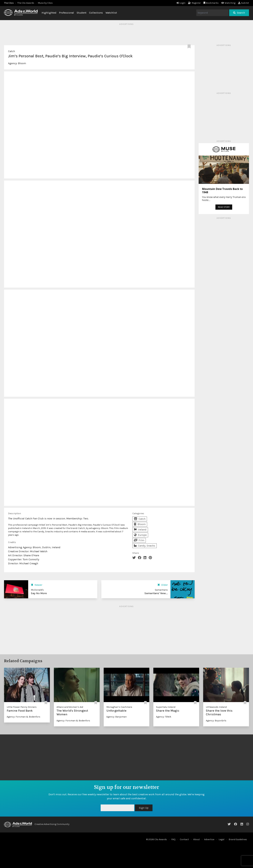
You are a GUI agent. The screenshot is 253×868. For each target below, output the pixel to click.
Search (239, 13)
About (197, 839)
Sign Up (144, 808)
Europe (140, 535)
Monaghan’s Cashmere (119, 707)
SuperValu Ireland (166, 707)
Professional (67, 13)
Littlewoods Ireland (216, 707)
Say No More (39, 593)
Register (194, 3)
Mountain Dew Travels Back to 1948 (222, 191)
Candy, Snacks (145, 546)
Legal (221, 839)
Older (163, 585)
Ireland (140, 530)
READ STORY (224, 207)
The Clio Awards (26, 3)
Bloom (22, 63)
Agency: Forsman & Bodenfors (23, 717)
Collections (96, 13)
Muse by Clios (45, 3)
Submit (244, 3)
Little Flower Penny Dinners (22, 707)
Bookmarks (211, 3)
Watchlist (111, 13)
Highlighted (49, 13)
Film (139, 540)
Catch (11, 51)
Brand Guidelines (238, 839)
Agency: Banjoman (117, 717)
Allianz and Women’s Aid (70, 707)
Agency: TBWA (164, 717)
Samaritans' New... (156, 593)
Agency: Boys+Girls (216, 721)
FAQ (173, 839)
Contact (184, 839)
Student (82, 13)
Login (181, 3)
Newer (37, 585)
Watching (228, 3)
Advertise (209, 839)
